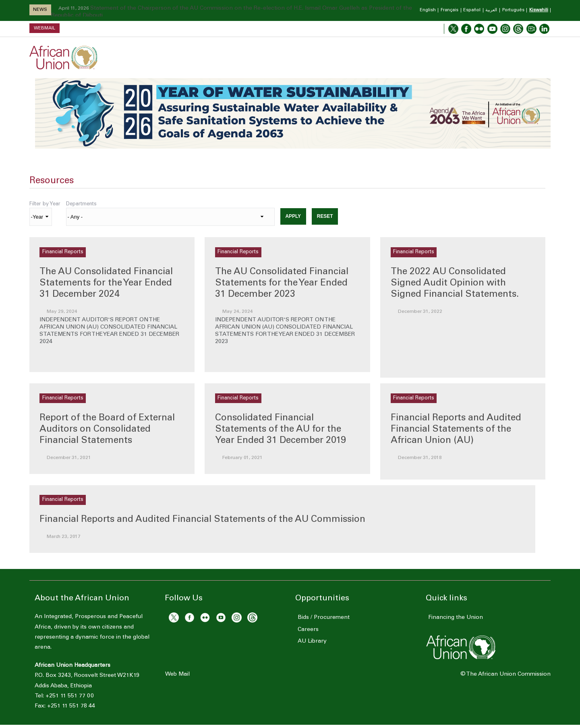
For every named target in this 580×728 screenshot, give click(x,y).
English (428, 10)
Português (513, 10)
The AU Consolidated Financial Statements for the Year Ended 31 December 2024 (106, 283)
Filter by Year (45, 204)
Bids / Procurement (321, 618)
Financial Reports (63, 252)
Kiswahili (539, 10)
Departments (81, 204)
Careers (306, 630)
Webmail (45, 28)
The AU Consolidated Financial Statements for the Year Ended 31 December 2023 (282, 283)
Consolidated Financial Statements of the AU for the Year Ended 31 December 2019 (281, 429)
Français (449, 10)
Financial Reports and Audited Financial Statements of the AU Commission (202, 520)
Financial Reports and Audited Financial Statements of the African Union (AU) (456, 429)
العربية (491, 10)
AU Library (310, 641)
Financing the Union (453, 618)
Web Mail (177, 674)
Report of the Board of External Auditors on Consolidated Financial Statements (107, 429)
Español (472, 10)
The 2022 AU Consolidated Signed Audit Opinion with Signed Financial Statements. (455, 283)
